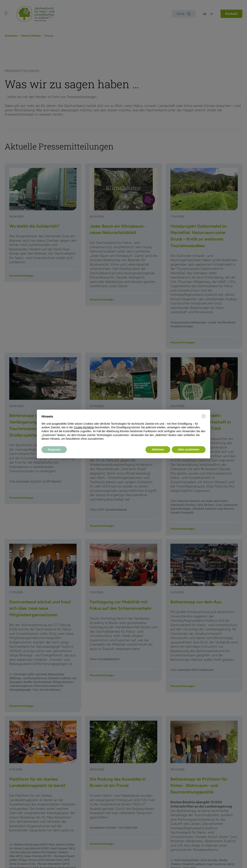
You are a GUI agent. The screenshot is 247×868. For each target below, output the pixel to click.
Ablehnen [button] (158, 450)
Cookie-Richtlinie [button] (84, 427)
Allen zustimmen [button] (189, 450)
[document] (123, 428)
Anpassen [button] (54, 450)
